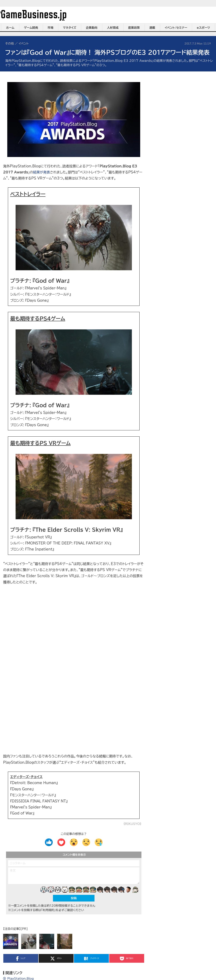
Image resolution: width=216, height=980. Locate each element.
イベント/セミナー (176, 28)
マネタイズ (70, 28)
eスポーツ (203, 28)
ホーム (10, 28)
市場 (50, 28)
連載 (152, 28)
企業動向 (92, 28)
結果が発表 (41, 172)
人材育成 (113, 28)
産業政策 (134, 28)
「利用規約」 (48, 910)
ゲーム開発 (31, 28)
